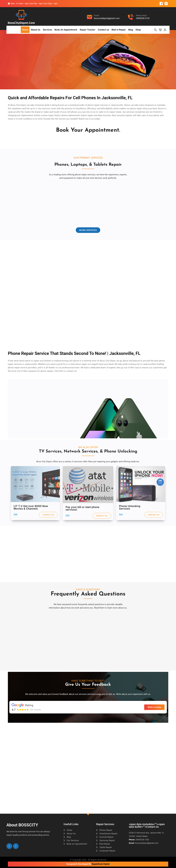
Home (25, 30)
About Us (36, 30)
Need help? (141, 15)
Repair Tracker (87, 30)
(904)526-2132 (143, 18)
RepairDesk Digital (101, 864)
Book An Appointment (66, 30)
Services (47, 30)
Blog (131, 30)
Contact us (103, 30)
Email (97, 15)
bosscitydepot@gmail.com (107, 18)
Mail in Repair (119, 30)
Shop (138, 30)
